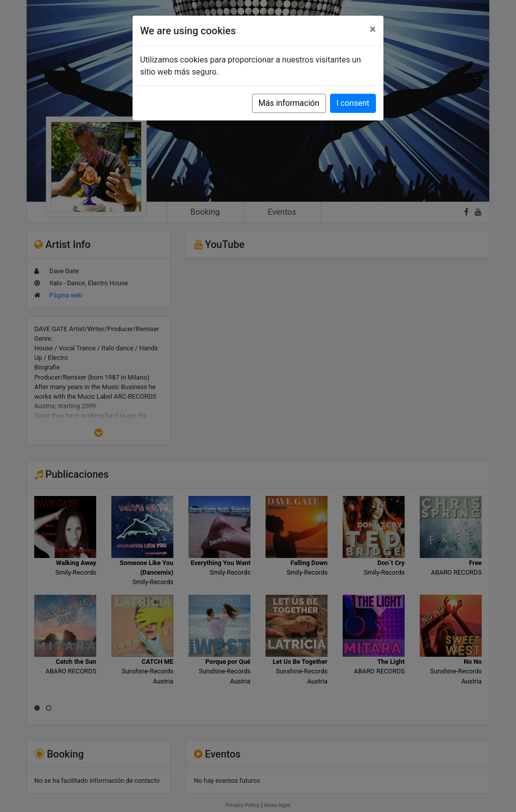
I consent (353, 103)
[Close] (373, 29)
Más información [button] (289, 103)
